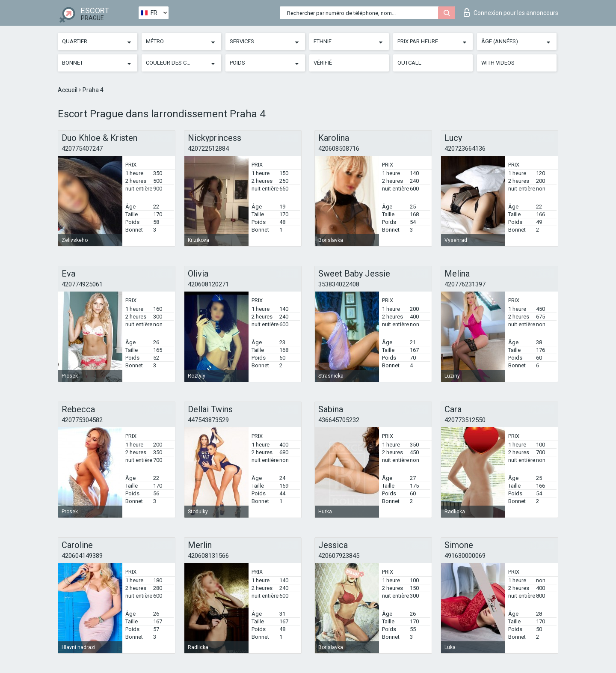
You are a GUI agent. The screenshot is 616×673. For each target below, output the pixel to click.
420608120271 (208, 284)
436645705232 (339, 420)
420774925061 (82, 284)
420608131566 (208, 556)
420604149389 (82, 556)
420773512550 (465, 420)
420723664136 (465, 149)
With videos (498, 63)
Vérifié (323, 63)
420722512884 (208, 149)
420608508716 (339, 149)
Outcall (409, 63)
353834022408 (339, 284)
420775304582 (82, 420)
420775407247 (82, 149)
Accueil (68, 90)
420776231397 (465, 284)
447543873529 (208, 420)
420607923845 (339, 556)
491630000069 (465, 556)
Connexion (511, 12)
